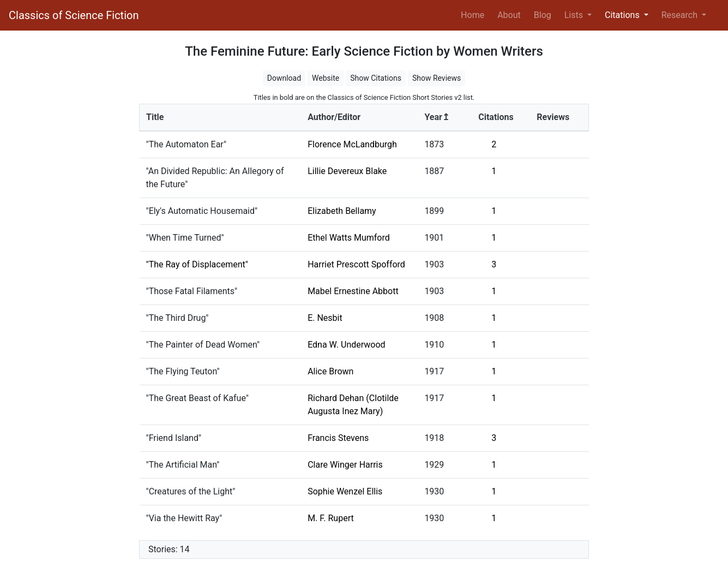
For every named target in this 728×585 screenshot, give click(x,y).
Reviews (553, 117)
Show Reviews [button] (437, 78)
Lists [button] (575, 15)
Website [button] (326, 78)
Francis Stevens (338, 438)
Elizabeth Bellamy (342, 211)
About (509, 15)
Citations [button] (623, 15)
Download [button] (284, 78)
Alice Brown (330, 371)
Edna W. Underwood (346, 345)
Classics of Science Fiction (74, 15)
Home (475, 14)
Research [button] (681, 15)
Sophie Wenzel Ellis (345, 491)
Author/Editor (334, 117)
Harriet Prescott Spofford (356, 264)
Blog (543, 15)
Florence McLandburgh (352, 144)
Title (155, 117)
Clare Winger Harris (345, 465)
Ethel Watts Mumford (349, 238)
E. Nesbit (325, 318)
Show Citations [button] (376, 78)
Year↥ (437, 117)
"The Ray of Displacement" (197, 264)
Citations (496, 117)
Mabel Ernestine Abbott (353, 291)
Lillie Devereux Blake (347, 171)
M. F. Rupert (331, 518)
